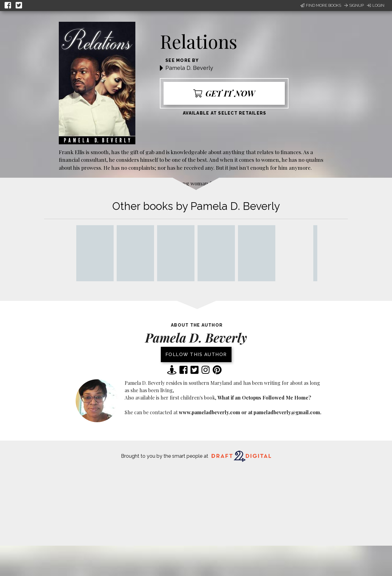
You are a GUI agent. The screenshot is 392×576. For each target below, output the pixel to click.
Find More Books (321, 5)
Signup (354, 5)
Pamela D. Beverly (189, 68)
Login (376, 5)
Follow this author (196, 354)
